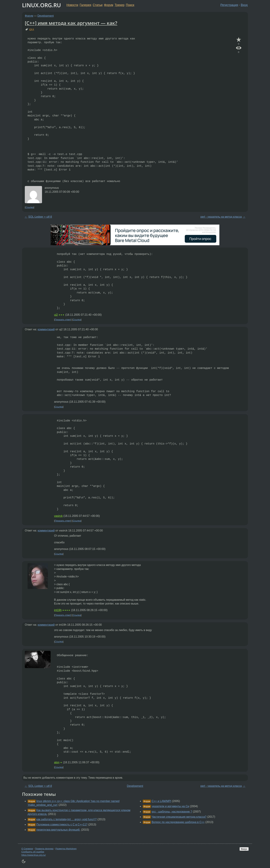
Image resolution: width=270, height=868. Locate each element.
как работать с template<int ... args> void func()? (66, 819)
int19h (58, 610)
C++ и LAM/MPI (161, 801)
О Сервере (27, 849)
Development (46, 16)
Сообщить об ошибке (33, 852)
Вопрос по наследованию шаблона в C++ (178, 822)
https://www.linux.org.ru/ (33, 855)
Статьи (98, 5)
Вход (244, 5)
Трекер (120, 5)
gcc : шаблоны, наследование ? (172, 812)
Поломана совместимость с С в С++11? (62, 825)
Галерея (85, 5)
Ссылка (30, 207)
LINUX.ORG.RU (41, 5)
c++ (32, 29)
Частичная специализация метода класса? (179, 817)
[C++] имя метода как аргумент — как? (71, 23)
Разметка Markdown (66, 849)
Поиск (130, 5)
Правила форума (44, 849)
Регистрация (229, 5)
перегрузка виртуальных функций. (58, 830)
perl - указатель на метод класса (221, 217)
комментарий (46, 329)
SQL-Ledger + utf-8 (40, 217)
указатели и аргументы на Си (170, 806)
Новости (72, 5)
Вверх (244, 849)
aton (57, 762)
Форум (109, 5)
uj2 (56, 315)
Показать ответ (63, 320)
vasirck (58, 516)
